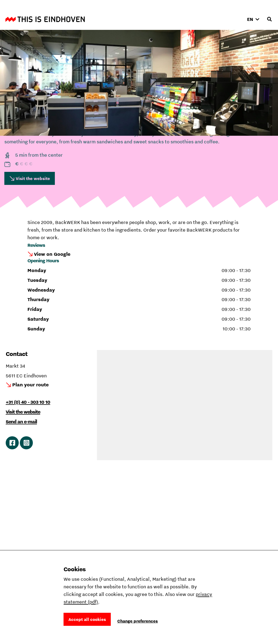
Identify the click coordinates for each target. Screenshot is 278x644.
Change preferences (138, 621)
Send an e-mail (21, 422)
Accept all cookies (87, 619)
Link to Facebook (12, 443)
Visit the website (33, 178)
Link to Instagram (26, 443)
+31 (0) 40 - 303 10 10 (28, 402)
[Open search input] (269, 19)
